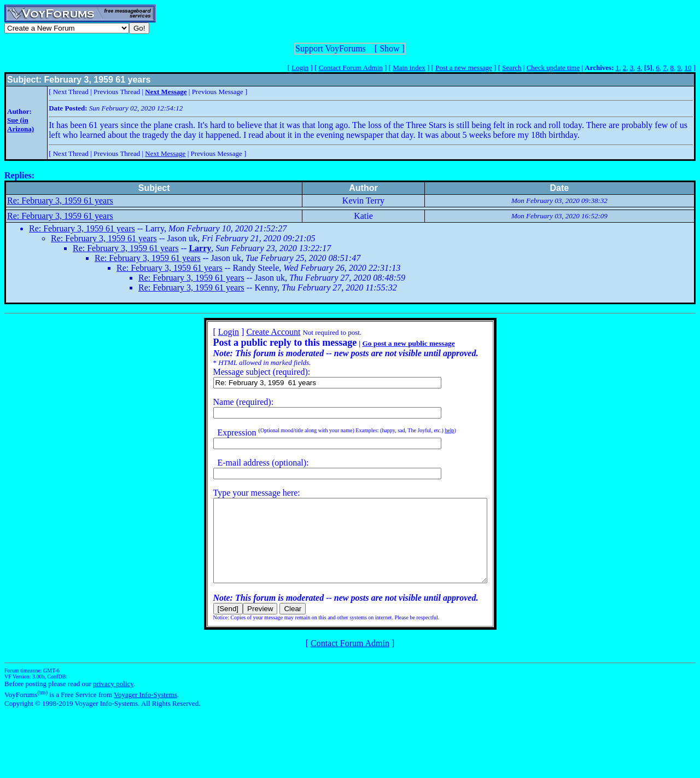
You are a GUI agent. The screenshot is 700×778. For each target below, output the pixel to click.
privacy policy (113, 700)
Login (300, 68)
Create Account (257, 332)
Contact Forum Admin (351, 68)
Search (512, 68)
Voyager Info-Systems (145, 711)
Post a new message (464, 68)
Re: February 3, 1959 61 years (60, 201)
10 (688, 68)
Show (389, 48)
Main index (409, 68)
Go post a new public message (392, 343)
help (433, 430)
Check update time (553, 68)
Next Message (165, 153)
